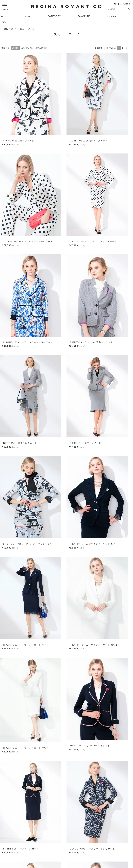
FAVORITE (84, 16)
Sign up (128, 4)
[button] (131, 48)
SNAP (28, 16)
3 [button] (127, 48)
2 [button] (123, 48)
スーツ (14, 29)
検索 (129, 9)
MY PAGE (112, 16)
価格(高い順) (41, 48)
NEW (4, 16)
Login (118, 4)
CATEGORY (54, 16)
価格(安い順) (27, 48)
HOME (5, 29)
